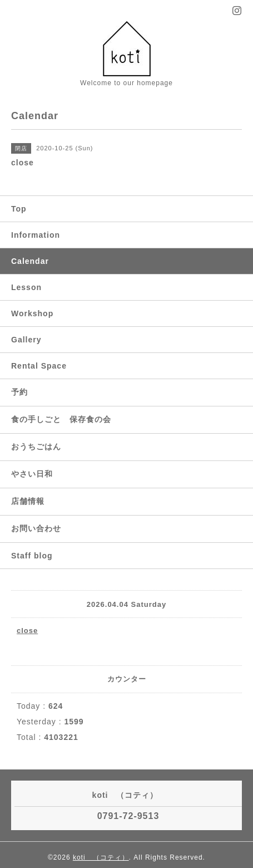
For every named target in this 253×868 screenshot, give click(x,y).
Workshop (32, 313)
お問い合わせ (36, 528)
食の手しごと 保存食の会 (61, 419)
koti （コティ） (101, 857)
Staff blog (32, 556)
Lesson (26, 287)
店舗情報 (28, 501)
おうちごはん (36, 447)
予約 (19, 392)
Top (19, 209)
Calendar (30, 261)
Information (36, 235)
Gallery (26, 340)
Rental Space (39, 366)
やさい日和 (32, 474)
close (27, 631)
